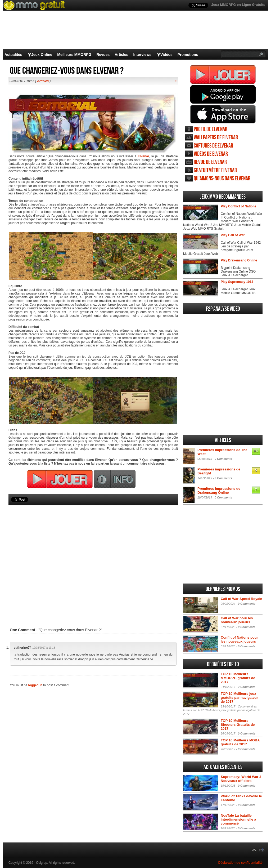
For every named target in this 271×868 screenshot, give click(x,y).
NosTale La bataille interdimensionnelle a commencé (238, 819)
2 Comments (247, 687)
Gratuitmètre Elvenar (215, 170)
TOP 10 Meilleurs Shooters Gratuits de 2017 (238, 725)
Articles (121, 55)
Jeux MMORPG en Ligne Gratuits (238, 5)
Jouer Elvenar (223, 74)
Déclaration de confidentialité (240, 863)
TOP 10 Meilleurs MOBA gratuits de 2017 (240, 742)
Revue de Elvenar (210, 162)
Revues (103, 55)
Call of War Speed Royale (241, 599)
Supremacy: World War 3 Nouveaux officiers (241, 779)
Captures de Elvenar (213, 146)
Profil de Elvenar (211, 129)
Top (262, 850)
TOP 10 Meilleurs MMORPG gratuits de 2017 (238, 678)
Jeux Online (42, 55)
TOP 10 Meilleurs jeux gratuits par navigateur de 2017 (239, 698)
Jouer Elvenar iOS (223, 114)
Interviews (142, 55)
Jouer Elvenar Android (223, 94)
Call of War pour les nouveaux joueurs (237, 620)
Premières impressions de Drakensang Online (219, 491)
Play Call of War (233, 235)
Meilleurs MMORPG (74, 55)
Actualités (13, 55)
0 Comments (223, 459)
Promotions (188, 55)
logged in (35, 685)
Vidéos (166, 55)
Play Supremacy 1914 (237, 282)
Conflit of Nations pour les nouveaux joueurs (239, 639)
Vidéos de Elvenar (211, 154)
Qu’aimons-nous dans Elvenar (222, 179)
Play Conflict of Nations (239, 206)
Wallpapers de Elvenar (216, 138)
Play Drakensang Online (239, 260)
